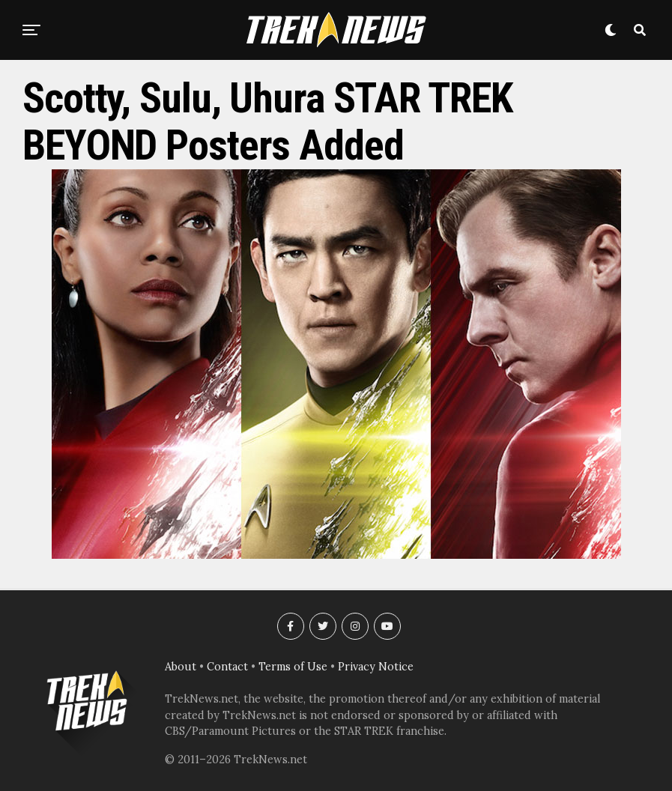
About (181, 667)
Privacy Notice (376, 667)
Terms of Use (293, 667)
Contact (227, 667)
